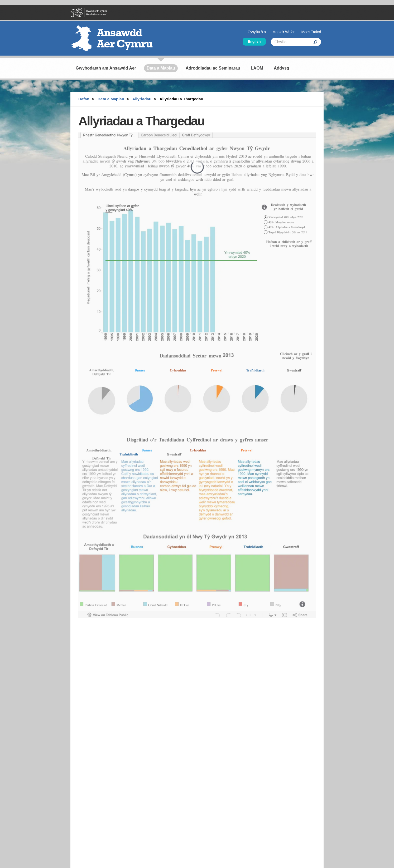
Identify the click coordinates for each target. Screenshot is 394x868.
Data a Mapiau (161, 68)
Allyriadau (142, 99)
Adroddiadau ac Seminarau (213, 68)
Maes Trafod (311, 32)
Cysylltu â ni (257, 32)
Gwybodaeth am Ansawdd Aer (106, 68)
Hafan (84, 99)
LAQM (257, 68)
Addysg (282, 68)
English (254, 41)
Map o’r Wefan (284, 32)
